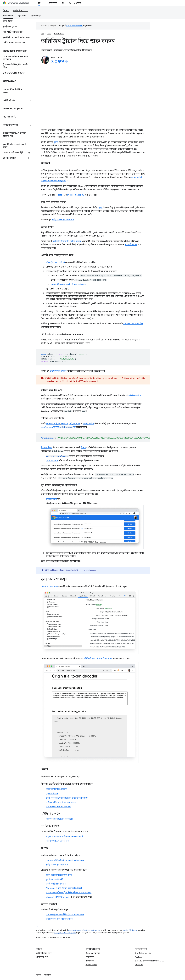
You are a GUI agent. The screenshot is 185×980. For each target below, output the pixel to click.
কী (67, 427)
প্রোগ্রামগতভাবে (134, 395)
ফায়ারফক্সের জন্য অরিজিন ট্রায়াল (59, 919)
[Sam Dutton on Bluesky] (63, 62)
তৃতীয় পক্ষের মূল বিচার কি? (63, 220)
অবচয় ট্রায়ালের (131, 245)
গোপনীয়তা (47, 975)
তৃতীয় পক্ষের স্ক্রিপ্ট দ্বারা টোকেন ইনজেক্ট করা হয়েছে (67, 798)
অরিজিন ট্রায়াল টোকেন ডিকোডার (59, 819)
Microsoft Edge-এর (76, 195)
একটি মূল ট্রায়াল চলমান (56, 884)
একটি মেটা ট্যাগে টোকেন (56, 789)
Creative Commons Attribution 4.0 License (84, 930)
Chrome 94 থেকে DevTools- (58, 897)
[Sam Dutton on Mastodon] (59, 62)
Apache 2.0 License (130, 930)
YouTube (138, 957)
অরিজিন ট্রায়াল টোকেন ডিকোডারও (98, 659)
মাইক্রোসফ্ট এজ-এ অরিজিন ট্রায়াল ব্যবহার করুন (65, 915)
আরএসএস (139, 965)
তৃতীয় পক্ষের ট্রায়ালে (58, 371)
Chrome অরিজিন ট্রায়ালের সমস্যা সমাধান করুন (65, 860)
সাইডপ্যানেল (75, 424)
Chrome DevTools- (49, 586)
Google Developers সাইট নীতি (65, 933)
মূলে (101, 208)
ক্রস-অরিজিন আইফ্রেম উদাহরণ (58, 807)
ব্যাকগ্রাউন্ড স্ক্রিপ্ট (53, 424)
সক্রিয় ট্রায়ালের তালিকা (55, 263)
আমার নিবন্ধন (51, 499)
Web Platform (20, 11)
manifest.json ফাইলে (50, 427)
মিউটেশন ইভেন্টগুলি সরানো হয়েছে (67, 241)
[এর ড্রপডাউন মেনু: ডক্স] (43, 3)
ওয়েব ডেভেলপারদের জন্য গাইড (59, 875)
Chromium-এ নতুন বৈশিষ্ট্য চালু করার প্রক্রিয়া (64, 888)
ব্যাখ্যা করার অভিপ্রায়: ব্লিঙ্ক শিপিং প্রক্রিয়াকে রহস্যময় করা (69, 893)
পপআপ (65, 424)
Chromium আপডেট (93, 953)
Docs (6, 11)
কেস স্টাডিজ (53, 3)
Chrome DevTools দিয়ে (133, 324)
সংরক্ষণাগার (90, 961)
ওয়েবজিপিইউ (36, 16)
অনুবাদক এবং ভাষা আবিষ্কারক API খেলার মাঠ (64, 837)
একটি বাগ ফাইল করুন (44, 953)
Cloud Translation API (74, 26)
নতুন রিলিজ (22, 16)
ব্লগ (63, 3)
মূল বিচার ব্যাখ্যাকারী (54, 879)
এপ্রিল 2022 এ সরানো (82, 570)
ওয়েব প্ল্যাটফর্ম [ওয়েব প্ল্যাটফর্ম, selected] (8, 16)
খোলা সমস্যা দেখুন (42, 957)
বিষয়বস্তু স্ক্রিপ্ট (46, 448)
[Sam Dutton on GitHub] (56, 62)
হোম (42, 34)
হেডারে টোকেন (52, 794)
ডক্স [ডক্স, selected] (39, 3)
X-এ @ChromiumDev (143, 953)
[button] (14, 91)
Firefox (60, 195)
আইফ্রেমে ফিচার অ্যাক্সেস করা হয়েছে (61, 802)
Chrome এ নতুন (74, 3)
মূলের (56, 142)
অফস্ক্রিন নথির (88, 424)
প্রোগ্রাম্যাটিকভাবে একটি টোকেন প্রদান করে (68, 284)
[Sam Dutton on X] (53, 62)
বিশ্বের (83, 448)
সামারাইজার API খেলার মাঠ (57, 841)
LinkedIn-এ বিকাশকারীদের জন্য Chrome (149, 961)
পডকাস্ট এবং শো (91, 965)
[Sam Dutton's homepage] (66, 62)
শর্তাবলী (39, 975)
